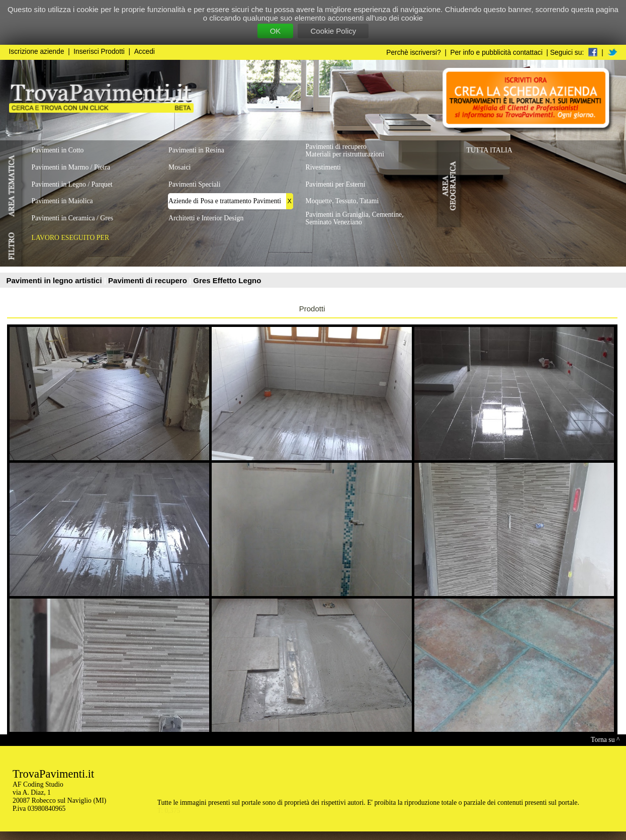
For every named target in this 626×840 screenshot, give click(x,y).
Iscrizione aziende (37, 52)
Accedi (145, 52)
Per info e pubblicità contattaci (497, 53)
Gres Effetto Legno (227, 280)
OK (276, 31)
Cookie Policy (333, 31)
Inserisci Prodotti (99, 52)
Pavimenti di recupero (149, 280)
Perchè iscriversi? (414, 53)
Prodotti (312, 309)
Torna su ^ (605, 740)
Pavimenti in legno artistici (55, 280)
